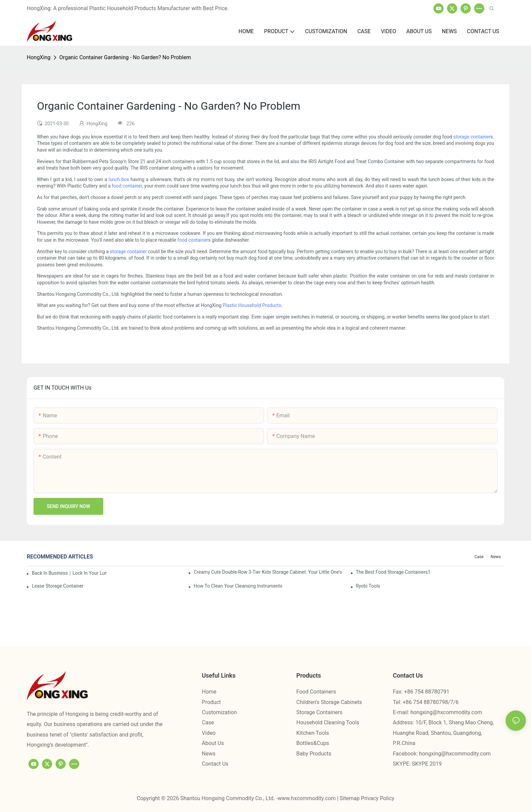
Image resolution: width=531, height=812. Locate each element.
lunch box (119, 179)
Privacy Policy (378, 798)
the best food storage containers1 (393, 572)
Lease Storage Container (58, 586)
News (496, 557)
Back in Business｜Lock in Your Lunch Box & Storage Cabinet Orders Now (69, 573)
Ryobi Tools (368, 586)
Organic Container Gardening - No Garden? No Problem (125, 57)
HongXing (39, 57)
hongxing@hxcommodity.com (446, 712)
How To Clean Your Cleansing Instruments (238, 586)
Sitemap (350, 798)
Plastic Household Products (252, 305)
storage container (472, 137)
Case (479, 557)
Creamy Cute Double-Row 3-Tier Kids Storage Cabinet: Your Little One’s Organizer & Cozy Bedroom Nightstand (268, 572)
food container (127, 186)
